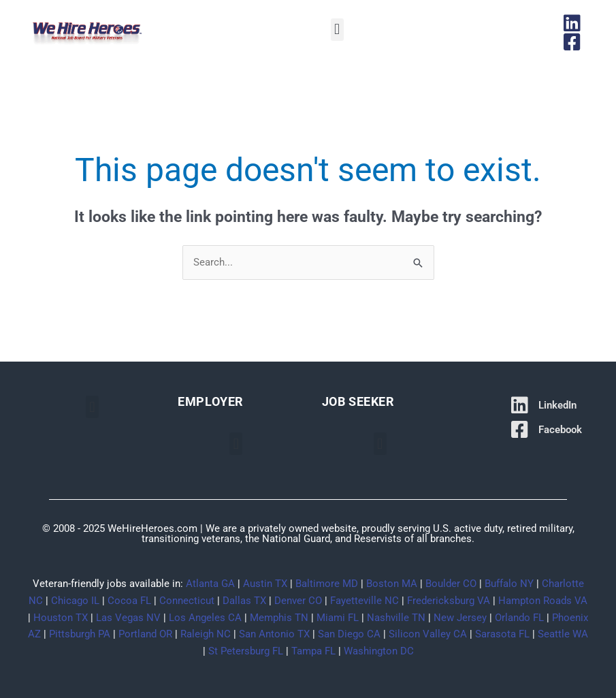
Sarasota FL (502, 634)
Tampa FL (313, 651)
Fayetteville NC (364, 601)
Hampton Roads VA (543, 601)
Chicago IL (75, 601)
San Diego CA (349, 634)
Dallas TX (244, 601)
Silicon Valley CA (428, 634)
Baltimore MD (327, 584)
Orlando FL (519, 618)
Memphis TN (279, 618)
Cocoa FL (129, 601)
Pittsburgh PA (80, 634)
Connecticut (187, 601)
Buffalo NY (509, 584)
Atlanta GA (210, 584)
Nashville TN (396, 618)
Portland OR (145, 634)
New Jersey (460, 618)
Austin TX (265, 584)
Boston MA (392, 584)
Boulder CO (451, 584)
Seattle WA (563, 634)
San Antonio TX (274, 634)
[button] (337, 30)
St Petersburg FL (246, 651)
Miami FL (338, 618)
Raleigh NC (206, 634)
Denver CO (298, 601)
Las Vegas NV (128, 618)
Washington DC (379, 651)
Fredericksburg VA (449, 601)
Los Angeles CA (205, 618)
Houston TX (61, 618)
